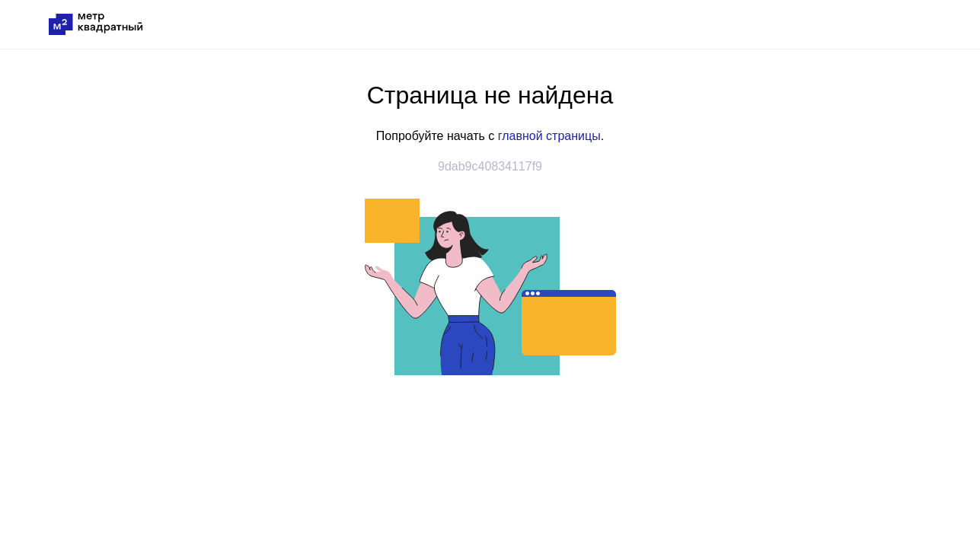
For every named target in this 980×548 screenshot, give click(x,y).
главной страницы (549, 136)
